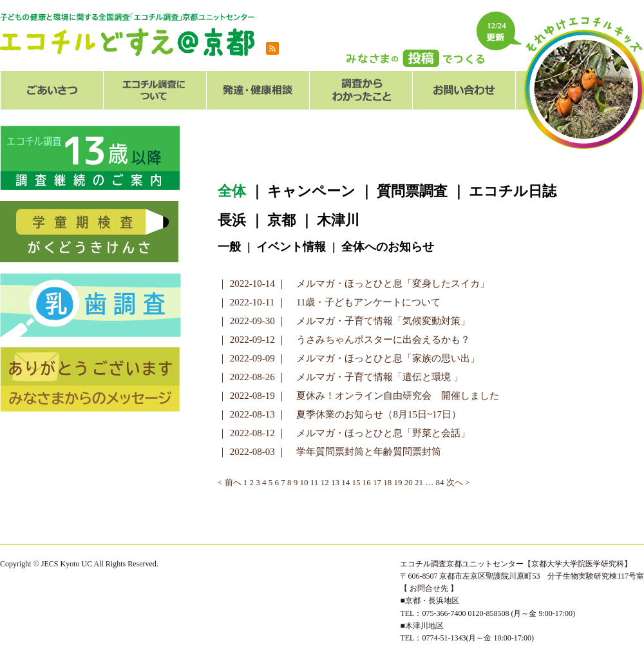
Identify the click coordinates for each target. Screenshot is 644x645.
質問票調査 (412, 191)
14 (346, 482)
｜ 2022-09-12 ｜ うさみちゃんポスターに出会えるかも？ (344, 340)
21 (419, 482)
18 (387, 482)
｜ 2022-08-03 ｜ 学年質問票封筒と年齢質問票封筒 (330, 452)
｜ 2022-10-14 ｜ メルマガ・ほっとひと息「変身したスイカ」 (354, 284)
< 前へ (230, 482)
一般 (229, 247)
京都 (281, 220)
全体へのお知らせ (388, 247)
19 (398, 482)
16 (367, 482)
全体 (232, 191)
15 (356, 482)
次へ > (458, 482)
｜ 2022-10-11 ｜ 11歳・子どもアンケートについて (329, 302)
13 (335, 482)
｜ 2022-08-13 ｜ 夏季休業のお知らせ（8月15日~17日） (339, 414)
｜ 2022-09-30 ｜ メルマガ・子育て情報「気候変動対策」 (344, 321)
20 (409, 482)
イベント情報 (291, 247)
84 (440, 482)
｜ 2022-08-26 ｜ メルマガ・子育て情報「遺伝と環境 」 (340, 377)
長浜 (232, 220)
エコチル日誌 (513, 191)
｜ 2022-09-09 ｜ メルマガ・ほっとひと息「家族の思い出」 (349, 358)
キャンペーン (311, 191)
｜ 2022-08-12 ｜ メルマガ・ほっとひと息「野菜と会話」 (344, 433)
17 (377, 482)
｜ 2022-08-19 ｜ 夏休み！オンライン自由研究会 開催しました (359, 396)
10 (304, 482)
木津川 (338, 220)
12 (325, 482)
